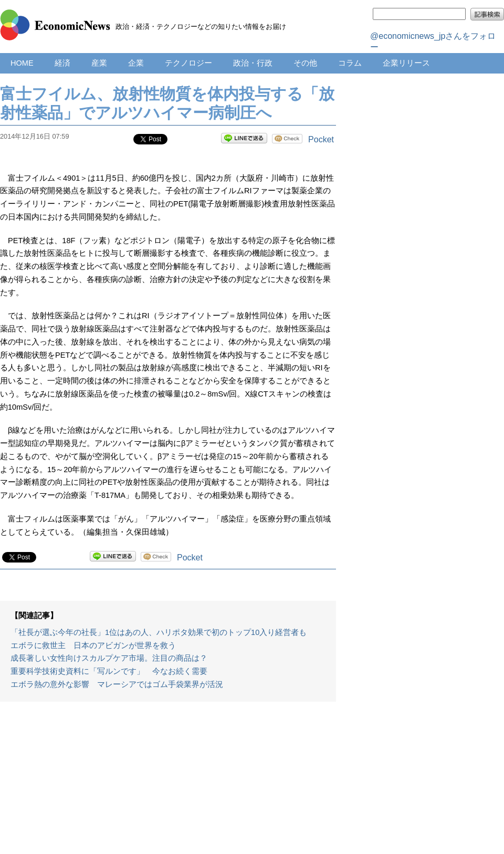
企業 (136, 63)
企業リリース (406, 63)
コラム (350, 63)
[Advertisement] (168, 783)
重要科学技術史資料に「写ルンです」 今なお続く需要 (109, 671)
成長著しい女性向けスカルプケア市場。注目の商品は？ (109, 658)
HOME (22, 63)
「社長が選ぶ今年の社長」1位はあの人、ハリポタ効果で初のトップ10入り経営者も (159, 632)
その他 (305, 63)
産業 (99, 63)
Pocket (321, 139)
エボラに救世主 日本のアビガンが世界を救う (93, 645)
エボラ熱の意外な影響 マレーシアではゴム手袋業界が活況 (117, 684)
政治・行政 (253, 63)
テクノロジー (188, 63)
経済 (62, 63)
